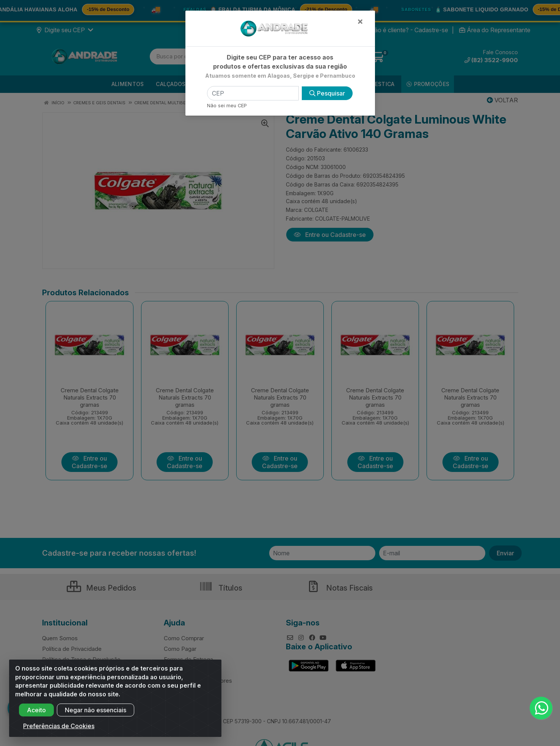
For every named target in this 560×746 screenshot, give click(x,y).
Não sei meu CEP (227, 106)
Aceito (36, 715)
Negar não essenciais (96, 715)
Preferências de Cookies (59, 731)
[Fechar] (360, 21)
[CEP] (253, 93)
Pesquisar (327, 93)
